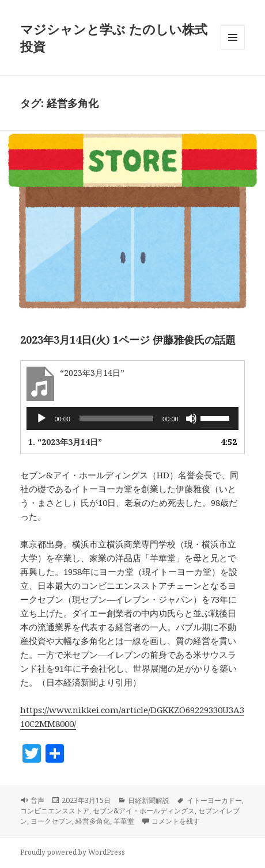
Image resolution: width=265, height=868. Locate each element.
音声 (37, 800)
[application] (132, 418)
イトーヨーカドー (214, 800)
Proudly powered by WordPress (73, 852)
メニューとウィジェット (233, 49)
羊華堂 (124, 821)
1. (65, 442)
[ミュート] (191, 418)
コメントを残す (176, 821)
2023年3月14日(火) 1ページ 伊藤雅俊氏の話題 (128, 340)
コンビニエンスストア (55, 811)
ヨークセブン (51, 821)
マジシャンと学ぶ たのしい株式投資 (114, 37)
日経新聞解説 (149, 800)
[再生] (41, 418)
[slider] (116, 418)
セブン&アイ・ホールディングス (144, 811)
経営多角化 (93, 821)
